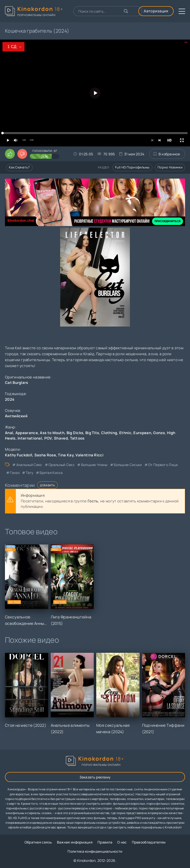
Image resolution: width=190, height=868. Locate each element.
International (30, 438)
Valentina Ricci (89, 455)
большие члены (94, 465)
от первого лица (163, 465)
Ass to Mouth (52, 433)
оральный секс (62, 465)
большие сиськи (128, 465)
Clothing (109, 433)
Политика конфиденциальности (95, 851)
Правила (105, 842)
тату (29, 473)
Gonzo (159, 433)
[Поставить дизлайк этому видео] (22, 154)
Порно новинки (170, 167)
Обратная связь (38, 842)
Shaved (61, 438)
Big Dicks (75, 433)
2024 (10, 399)
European (142, 433)
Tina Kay (66, 455)
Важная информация (75, 842)
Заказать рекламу (95, 777)
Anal (9, 433)
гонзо (15, 473)
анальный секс (29, 465)
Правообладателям (149, 842)
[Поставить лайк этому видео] (10, 154)
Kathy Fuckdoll (19, 455)
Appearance (27, 433)
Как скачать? (19, 167)
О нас (122, 842)
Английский (16, 416)
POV (48, 438)
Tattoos (77, 438)
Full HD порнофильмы (132, 167)
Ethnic (125, 433)
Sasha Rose (45, 455)
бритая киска (51, 473)
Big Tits (92, 433)
